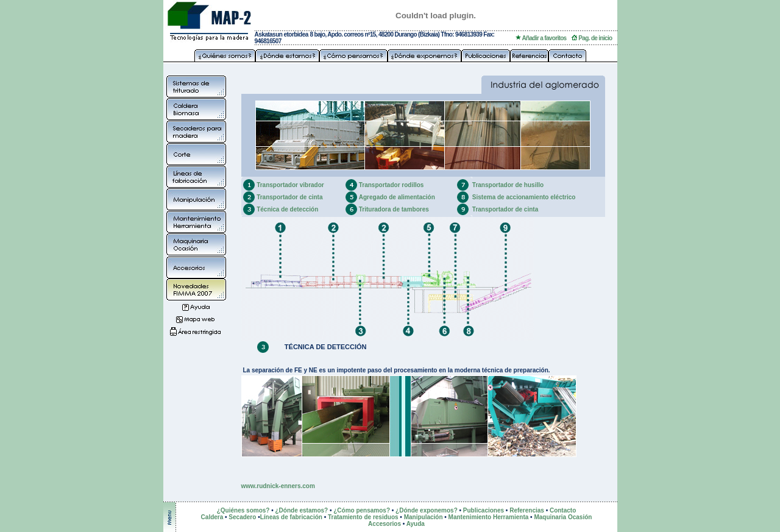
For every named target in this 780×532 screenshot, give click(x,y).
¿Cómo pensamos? (362, 510)
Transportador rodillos (392, 185)
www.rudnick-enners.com (278, 486)
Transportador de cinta (289, 197)
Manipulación (424, 517)
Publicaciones (484, 510)
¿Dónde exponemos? (427, 510)
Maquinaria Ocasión (563, 517)
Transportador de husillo (508, 185)
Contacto (563, 510)
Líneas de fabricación (291, 517)
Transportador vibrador (290, 185)
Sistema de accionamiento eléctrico (524, 197)
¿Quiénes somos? (243, 510)
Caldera (213, 517)
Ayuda (416, 524)
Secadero (242, 517)
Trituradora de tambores (394, 209)
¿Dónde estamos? (301, 510)
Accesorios (385, 524)
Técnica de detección (287, 209)
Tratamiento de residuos (363, 517)
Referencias (527, 510)
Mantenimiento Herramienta (489, 517)
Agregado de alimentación (397, 197)
